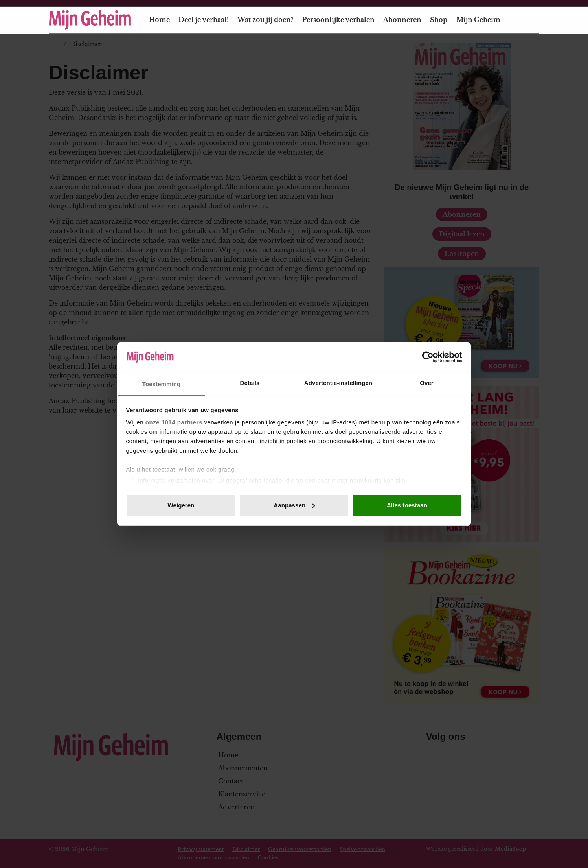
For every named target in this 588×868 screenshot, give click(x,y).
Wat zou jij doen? (265, 20)
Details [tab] (250, 383)
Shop (439, 20)
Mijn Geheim (483, 20)
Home (159, 20)
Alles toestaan (407, 505)
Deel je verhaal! (204, 20)
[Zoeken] (533, 20)
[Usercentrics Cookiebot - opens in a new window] (428, 357)
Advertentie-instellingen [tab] (338, 383)
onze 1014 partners (174, 422)
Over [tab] (427, 383)
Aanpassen (294, 505)
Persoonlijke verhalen (338, 20)
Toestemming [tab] (162, 384)
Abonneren (402, 20)
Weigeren (181, 505)
